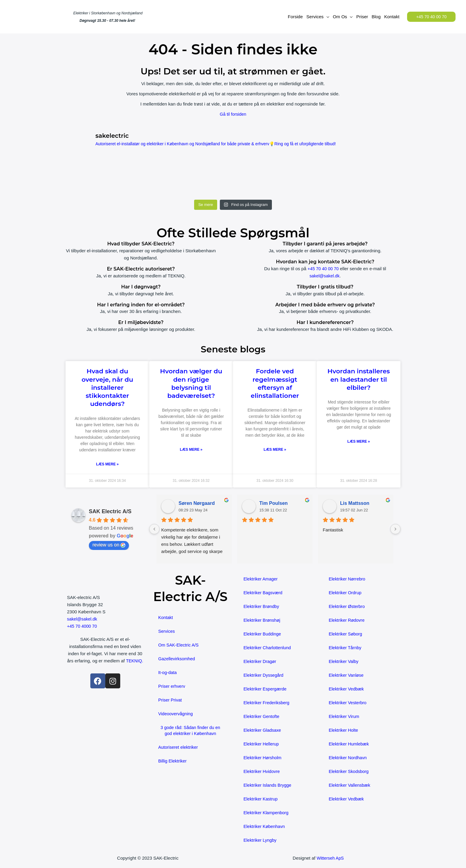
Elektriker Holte (344, 730)
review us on (109, 545)
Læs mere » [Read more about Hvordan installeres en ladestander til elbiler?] (358, 442)
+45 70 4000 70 (83, 626)
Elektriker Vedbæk (347, 689)
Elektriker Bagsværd (264, 593)
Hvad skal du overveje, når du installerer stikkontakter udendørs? (108, 387)
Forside (295, 17)
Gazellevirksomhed (177, 659)
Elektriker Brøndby (262, 607)
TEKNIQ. (105, 668)
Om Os (340, 17)
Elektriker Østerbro (347, 607)
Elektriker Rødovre (347, 620)
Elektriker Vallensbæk (350, 785)
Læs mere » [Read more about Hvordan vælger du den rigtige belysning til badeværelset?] (191, 450)
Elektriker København (265, 827)
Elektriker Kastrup (261, 799)
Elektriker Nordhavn (348, 758)
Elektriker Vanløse (347, 675)
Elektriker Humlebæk (349, 744)
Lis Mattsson (355, 503)
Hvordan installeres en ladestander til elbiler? (359, 379)
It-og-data (168, 673)
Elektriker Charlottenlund (268, 648)
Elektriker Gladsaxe (263, 730)
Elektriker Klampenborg (267, 813)
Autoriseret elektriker (179, 747)
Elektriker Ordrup (346, 593)
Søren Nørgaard (197, 503)
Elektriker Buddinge (263, 634)
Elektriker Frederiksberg (267, 703)
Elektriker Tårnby (346, 648)
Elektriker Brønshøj (263, 620)
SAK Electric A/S (110, 512)
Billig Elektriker (173, 761)
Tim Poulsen (274, 503)
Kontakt (392, 17)
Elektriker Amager (261, 579)
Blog (376, 17)
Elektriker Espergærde (266, 689)
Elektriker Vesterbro (348, 703)
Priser (362, 17)
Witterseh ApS (330, 858)
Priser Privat (170, 700)
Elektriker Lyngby (261, 840)
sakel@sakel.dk (324, 276)
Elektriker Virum (345, 717)
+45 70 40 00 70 (323, 269)
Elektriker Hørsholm (263, 758)
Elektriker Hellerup (262, 744)
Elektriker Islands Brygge (268, 785)
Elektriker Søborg (346, 634)
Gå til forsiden (233, 114)
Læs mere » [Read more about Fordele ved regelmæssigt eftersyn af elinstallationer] (275, 450)
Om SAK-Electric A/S (179, 645)
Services (315, 17)
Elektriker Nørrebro (348, 579)
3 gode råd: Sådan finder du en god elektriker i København (190, 731)
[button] (431, 17)
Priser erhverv (172, 686)
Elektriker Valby (344, 662)
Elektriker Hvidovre (262, 772)
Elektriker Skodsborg (349, 772)
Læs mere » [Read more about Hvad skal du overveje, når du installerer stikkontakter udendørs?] (107, 464)
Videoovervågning (176, 714)
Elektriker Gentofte (262, 717)
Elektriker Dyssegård (264, 675)
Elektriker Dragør (260, 662)
